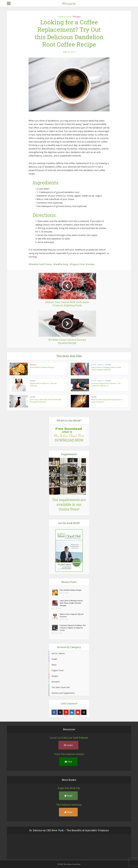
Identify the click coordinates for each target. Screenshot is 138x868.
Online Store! (69, 509)
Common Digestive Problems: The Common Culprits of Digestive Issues (73, 628)
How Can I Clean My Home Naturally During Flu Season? (46, 401)
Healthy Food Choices (41, 264)
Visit (68, 762)
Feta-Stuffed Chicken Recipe (42, 367)
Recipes (77, 17)
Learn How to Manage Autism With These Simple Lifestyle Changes (71, 603)
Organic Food (64, 17)
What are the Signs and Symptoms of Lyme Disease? (107, 401)
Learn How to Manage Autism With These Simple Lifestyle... (106, 368)
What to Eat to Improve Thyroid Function (43, 384)
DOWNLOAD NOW (69, 440)
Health (108, 365)
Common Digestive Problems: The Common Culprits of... (106, 384)
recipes (91, 264)
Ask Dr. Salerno (97, 365)
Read (68, 796)
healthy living (62, 264)
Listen (68, 745)
